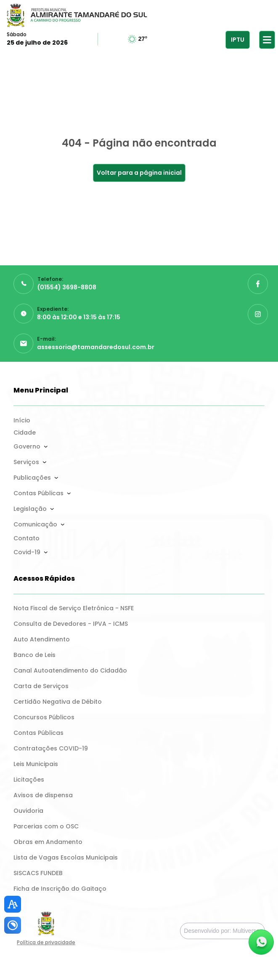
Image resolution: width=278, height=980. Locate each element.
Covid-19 (27, 552)
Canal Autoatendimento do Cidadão (70, 670)
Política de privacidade (46, 942)
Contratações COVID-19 (51, 748)
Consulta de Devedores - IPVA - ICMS (71, 624)
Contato (26, 538)
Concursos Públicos (44, 717)
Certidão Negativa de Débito (58, 702)
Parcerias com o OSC (46, 826)
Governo (27, 446)
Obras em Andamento (48, 842)
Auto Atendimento (42, 639)
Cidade (25, 433)
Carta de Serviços (41, 686)
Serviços (26, 462)
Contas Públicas (38, 493)
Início (22, 420)
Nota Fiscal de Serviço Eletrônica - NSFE (74, 608)
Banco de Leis (34, 655)
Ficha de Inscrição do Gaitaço (60, 889)
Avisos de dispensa (43, 795)
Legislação (30, 509)
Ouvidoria (28, 811)
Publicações (32, 478)
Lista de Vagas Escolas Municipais (66, 857)
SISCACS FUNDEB (38, 873)
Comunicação (35, 524)
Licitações (29, 780)
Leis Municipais (36, 764)
